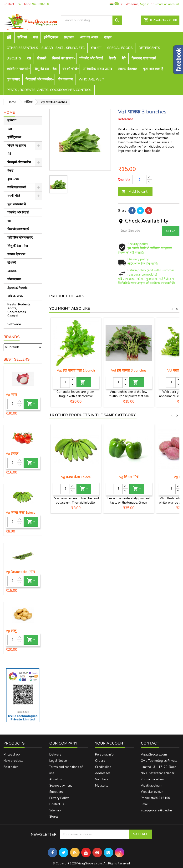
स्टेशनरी (41, 58)
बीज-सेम (96, 48)
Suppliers (56, 792)
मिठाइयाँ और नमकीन (39, 79)
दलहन (108, 37)
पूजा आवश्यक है (153, 69)
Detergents (149, 48)
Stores (54, 817)
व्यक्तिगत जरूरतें (17, 69)
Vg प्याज (11, 395)
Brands (12, 337)
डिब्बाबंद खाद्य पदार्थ (144, 58)
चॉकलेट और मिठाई (91, 58)
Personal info (104, 755)
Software (14, 324)
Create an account (167, 4)
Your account (110, 743)
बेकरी (112, 58)
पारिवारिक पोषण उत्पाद (97, 69)
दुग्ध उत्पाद (13, 79)
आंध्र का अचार (89, 37)
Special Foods (120, 48)
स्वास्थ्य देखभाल (127, 69)
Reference (126, 119)
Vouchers (102, 779)
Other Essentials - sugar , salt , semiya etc (46, 48)
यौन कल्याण (65, 79)
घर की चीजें (70, 69)
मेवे (124, 58)
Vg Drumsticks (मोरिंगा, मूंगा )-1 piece (23, 572)
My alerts (102, 786)
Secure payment (61, 786)
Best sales (11, 767)
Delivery (55, 755)
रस (29, 58)
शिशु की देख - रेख (45, 69)
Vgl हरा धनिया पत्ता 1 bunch (76, 370)
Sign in (145, 4)
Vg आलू (11, 631)
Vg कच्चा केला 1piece (21, 513)
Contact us (57, 804)
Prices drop (12, 755)
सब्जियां (22, 37)
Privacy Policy (59, 798)
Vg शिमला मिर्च (129, 477)
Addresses (103, 773)
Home (9, 112)
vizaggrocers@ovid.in (156, 810)
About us (56, 779)
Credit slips (103, 767)
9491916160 (41, 4)
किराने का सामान (63, 58)
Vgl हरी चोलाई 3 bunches (129, 370)
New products (13, 761)
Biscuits (14, 58)
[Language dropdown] (117, 4)
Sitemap (55, 810)
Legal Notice (58, 761)
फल (35, 37)
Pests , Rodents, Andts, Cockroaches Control (49, 90)
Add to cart (135, 192)
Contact (9, 4)
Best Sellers (17, 359)
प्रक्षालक (69, 37)
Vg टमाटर (12, 454)
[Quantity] (12, 404)
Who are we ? (91, 79)
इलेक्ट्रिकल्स (51, 37)
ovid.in (159, 792)
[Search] (91, 20)
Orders (100, 761)
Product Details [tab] (67, 296)
